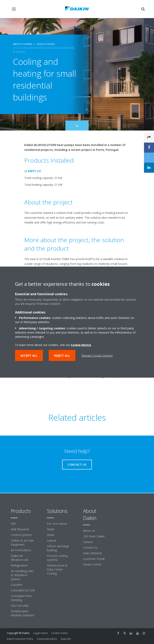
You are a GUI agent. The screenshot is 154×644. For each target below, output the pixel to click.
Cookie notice (60, 633)
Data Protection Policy (20, 639)
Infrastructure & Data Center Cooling (57, 569)
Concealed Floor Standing (21, 598)
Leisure (52, 540)
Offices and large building (58, 548)
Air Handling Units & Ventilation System (22, 575)
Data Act (66, 639)
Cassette (17, 585)
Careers (88, 542)
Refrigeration (19, 565)
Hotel (50, 535)
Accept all (29, 355)
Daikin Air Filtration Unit (20, 558)
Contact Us (90, 548)
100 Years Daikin (94, 536)
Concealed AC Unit (23, 590)
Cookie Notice (81, 345)
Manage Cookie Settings (97, 355)
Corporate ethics (47, 639)
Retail (51, 529)
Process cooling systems (57, 558)
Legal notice (41, 633)
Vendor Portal (92, 564)
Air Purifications (21, 550)
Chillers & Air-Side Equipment (22, 542)
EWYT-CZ (34, 171)
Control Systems (22, 535)
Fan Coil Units (20, 606)
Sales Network (92, 553)
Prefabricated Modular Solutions (23, 613)
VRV (13, 524)
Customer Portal (94, 559)
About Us (89, 531)
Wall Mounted (20, 529)
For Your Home (57, 524)
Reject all (62, 355)
